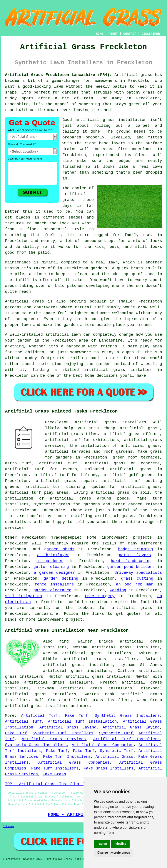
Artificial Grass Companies (103, 745)
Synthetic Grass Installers (127, 716)
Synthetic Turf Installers (63, 733)
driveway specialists (138, 573)
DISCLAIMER (151, 34)
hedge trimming (135, 549)
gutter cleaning (51, 567)
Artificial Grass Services (54, 739)
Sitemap (8, 827)
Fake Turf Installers (67, 757)
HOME (100, 34)
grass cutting (137, 579)
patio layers (135, 555)
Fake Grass (54, 774)
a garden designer (54, 573)
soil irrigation (23, 596)
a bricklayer (53, 555)
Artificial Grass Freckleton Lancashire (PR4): (58, 75)
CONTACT (130, 34)
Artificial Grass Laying (68, 727)
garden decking (61, 579)
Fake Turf (77, 716)
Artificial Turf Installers (126, 739)
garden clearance (52, 590)
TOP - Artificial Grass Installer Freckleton (55, 784)
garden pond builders (131, 567)
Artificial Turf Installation (82, 722)
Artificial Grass (114, 757)
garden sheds (59, 549)
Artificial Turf (40, 716)
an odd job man (135, 584)
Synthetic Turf (116, 733)
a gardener (50, 561)
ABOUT (113, 34)
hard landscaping (131, 561)
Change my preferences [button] (114, 853)
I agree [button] (102, 844)
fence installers (54, 584)
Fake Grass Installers (109, 768)
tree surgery (100, 596)
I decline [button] (120, 844)
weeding (118, 590)
